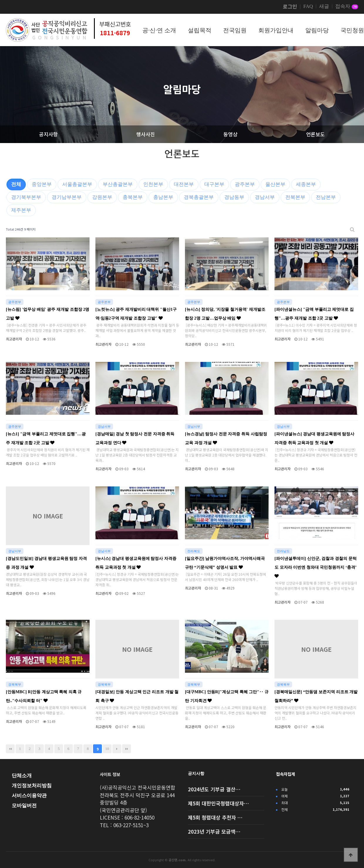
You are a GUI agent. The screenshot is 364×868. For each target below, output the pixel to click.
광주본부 (245, 184)
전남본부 (326, 197)
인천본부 (153, 184)
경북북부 (15, 684)
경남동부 (234, 197)
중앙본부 (42, 184)
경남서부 (265, 197)
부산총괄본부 (118, 184)
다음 (117, 749)
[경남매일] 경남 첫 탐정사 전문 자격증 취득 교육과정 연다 (135, 438)
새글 (324, 6)
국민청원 (352, 30)
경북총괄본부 (199, 197)
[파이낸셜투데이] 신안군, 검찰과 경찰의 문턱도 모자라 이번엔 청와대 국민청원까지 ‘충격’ (316, 567)
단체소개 (22, 776)
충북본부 (133, 197)
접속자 (347, 7)
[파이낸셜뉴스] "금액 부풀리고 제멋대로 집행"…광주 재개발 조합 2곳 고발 (314, 314)
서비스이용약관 (29, 796)
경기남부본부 (67, 197)
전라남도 (283, 551)
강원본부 (102, 197)
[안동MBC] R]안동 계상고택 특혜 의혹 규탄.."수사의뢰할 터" (44, 696)
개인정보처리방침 (32, 786)
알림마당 (317, 30)
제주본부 (21, 210)
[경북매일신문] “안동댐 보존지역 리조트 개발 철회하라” (316, 696)
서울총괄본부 (77, 184)
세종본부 (306, 184)
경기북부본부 (26, 197)
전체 (16, 184)
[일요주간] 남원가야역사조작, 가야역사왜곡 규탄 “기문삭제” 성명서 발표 (225, 563)
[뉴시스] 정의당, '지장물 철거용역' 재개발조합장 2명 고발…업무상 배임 (225, 314)
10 (107, 749)
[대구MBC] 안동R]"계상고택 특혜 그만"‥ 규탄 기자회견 (227, 696)
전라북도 (194, 551)
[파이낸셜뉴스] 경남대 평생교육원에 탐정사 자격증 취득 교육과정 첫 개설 (314, 438)
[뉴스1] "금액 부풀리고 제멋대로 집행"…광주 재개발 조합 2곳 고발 (46, 438)
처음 (10, 749)
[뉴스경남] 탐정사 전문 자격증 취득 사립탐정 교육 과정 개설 (226, 438)
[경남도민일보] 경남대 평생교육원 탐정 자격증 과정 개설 (46, 563)
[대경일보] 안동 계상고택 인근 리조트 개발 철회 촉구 (137, 696)
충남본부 (163, 197)
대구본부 (214, 184)
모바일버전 (24, 806)
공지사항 (196, 773)
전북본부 (295, 197)
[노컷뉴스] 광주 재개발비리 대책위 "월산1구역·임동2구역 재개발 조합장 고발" (136, 314)
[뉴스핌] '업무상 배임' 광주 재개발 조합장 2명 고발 (48, 314)
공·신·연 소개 (159, 30)
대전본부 (184, 184)
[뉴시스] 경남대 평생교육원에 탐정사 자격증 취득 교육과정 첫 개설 (136, 563)
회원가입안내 (276, 30)
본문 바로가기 (0, 0)
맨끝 (127, 749)
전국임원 (235, 30)
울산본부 (275, 184)
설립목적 (200, 30)
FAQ (308, 6)
